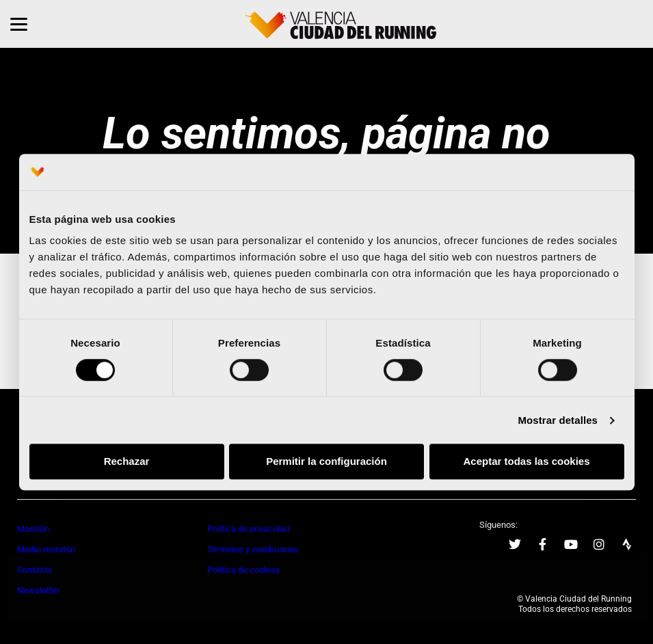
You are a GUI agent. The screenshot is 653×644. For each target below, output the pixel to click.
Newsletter (38, 590)
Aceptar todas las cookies (526, 462)
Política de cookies (244, 570)
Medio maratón (46, 549)
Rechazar (127, 462)
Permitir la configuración (326, 462)
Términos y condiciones (253, 549)
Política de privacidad (248, 529)
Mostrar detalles (558, 420)
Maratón (33, 529)
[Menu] (19, 24)
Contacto (35, 570)
